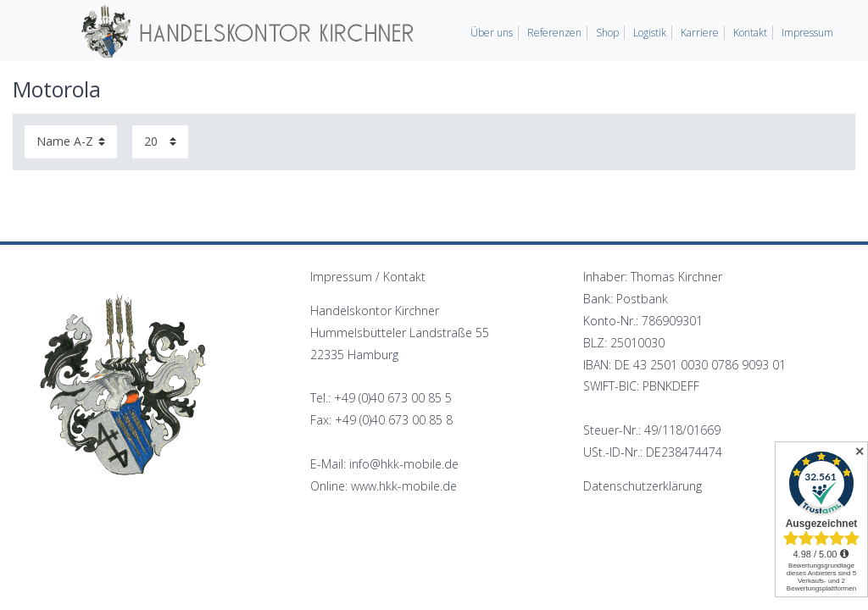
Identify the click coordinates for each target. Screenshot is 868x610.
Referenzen (554, 33)
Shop (607, 33)
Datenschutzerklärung (643, 486)
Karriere (700, 33)
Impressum (807, 33)
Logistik (650, 33)
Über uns (492, 33)
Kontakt (750, 33)
